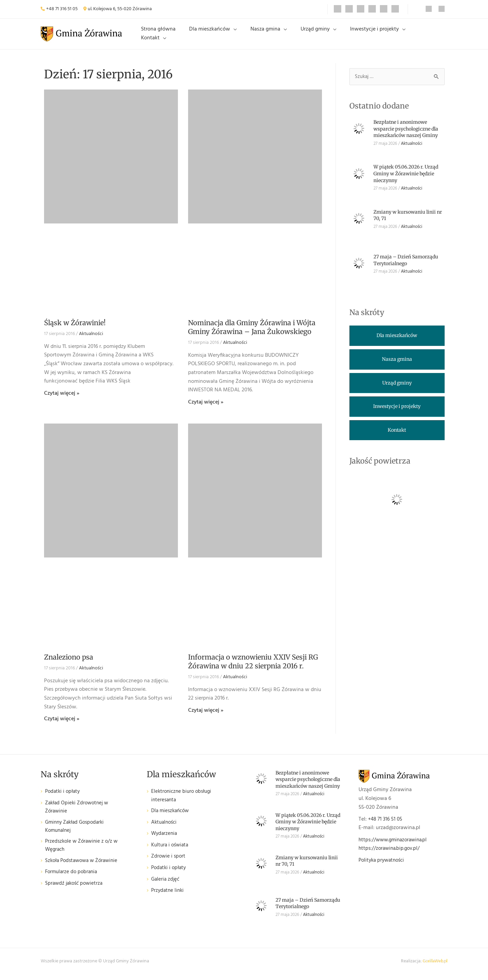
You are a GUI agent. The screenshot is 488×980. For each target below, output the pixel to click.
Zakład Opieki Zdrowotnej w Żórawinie (78, 813)
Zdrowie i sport (169, 863)
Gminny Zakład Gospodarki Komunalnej (77, 833)
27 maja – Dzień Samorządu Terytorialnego (406, 266)
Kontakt (420, 36)
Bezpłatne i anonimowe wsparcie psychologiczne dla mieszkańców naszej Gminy (406, 134)
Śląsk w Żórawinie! (75, 328)
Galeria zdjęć (166, 886)
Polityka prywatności (383, 866)
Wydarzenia (165, 840)
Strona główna (177, 36)
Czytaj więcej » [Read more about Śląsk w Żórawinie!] (62, 398)
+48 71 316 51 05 (62, 9)
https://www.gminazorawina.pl (395, 845)
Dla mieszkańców (223, 36)
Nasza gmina (273, 36)
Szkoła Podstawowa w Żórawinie (84, 869)
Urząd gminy (318, 36)
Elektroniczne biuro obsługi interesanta (183, 801)
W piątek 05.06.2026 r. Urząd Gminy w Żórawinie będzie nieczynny (406, 179)
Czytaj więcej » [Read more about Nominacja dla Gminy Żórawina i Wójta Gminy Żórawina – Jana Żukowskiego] (206, 407)
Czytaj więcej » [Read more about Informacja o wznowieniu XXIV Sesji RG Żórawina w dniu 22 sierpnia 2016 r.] (206, 716)
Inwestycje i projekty (372, 36)
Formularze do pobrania (73, 880)
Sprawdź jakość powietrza (76, 891)
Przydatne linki (168, 897)
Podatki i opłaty (64, 797)
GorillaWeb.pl (434, 967)
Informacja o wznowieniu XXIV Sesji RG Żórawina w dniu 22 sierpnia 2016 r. (253, 667)
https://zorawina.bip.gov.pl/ (391, 854)
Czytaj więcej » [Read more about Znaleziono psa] (62, 724)
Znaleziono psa (69, 662)
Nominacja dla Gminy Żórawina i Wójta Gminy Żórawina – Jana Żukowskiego (252, 332)
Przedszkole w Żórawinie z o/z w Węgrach (83, 853)
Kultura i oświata (171, 851)
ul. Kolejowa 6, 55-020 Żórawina (120, 9)
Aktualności (91, 339)
